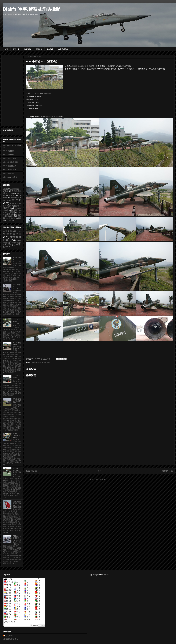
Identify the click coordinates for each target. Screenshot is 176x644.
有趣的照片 (18, 208)
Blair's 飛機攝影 (9, 155)
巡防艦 (12, 195)
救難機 (17, 206)
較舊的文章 (167, 471)
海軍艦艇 (39, 49)
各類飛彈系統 (63, 49)
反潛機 (6, 191)
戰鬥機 (47, 362)
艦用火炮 (10, 214)
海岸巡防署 (14, 243)
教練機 (6, 208)
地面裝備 (27, 49)
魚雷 (10, 220)
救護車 (9, 206)
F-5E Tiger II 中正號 (43, 93)
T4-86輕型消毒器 (16, 320)
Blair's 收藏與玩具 (10, 166)
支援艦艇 (13, 204)
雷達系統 (12, 218)
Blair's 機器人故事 (10, 158)
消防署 (9, 245)
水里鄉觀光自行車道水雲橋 (81, 66)
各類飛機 (50, 49)
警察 (7, 247)
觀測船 (20, 214)
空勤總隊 (19, 245)
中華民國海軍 (10, 231)
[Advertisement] (99, 447)
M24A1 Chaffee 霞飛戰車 (17, 436)
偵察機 (5, 189)
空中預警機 (11, 212)
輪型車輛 (9, 216)
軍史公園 (16, 49)
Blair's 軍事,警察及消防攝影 (32, 9)
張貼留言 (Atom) (102, 479)
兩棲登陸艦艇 (15, 189)
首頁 (6, 49)
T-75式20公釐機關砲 (17, 537)
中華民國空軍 (38, 362)
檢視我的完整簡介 (11, 639)
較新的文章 (32, 471)
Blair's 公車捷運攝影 (10, 162)
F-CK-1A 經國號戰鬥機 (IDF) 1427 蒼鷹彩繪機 (17, 504)
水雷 (7, 210)
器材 (11, 193)
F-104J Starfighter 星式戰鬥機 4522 (17, 471)
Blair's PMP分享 (9, 173)
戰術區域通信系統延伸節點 (17, 401)
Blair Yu (9, 636)
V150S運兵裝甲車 (17, 344)
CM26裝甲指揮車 (16, 377)
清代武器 (14, 210)
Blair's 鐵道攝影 (9, 151)
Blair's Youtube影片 (10, 177)
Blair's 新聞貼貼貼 (10, 170)
